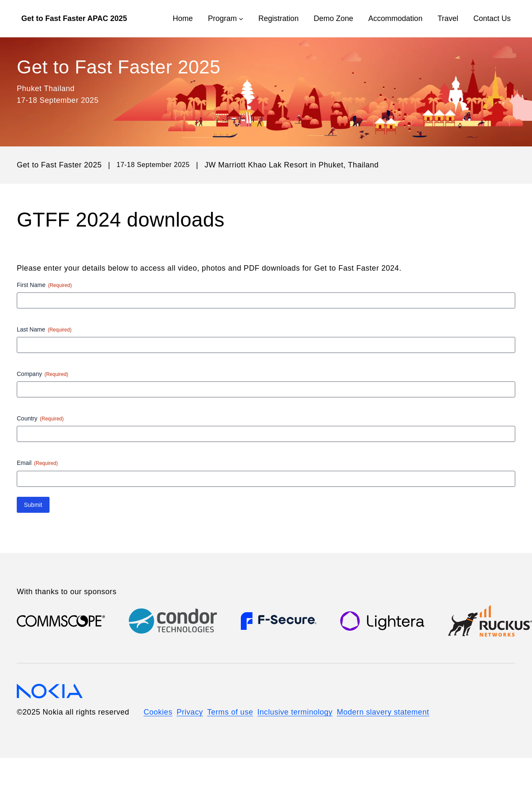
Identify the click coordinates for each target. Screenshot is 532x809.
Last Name (44, 330)
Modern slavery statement (383, 712)
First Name (44, 285)
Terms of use (230, 712)
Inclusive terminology (295, 712)
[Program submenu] (241, 19)
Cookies (158, 712)
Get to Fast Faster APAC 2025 (74, 18)
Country (40, 419)
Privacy (190, 712)
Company (43, 374)
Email (37, 463)
